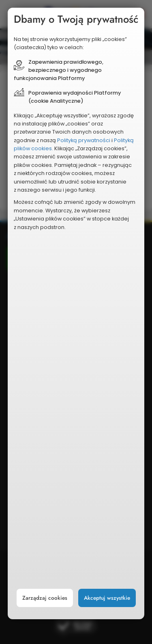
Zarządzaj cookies (45, 598)
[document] (76, 314)
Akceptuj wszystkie (107, 598)
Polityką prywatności (84, 140)
